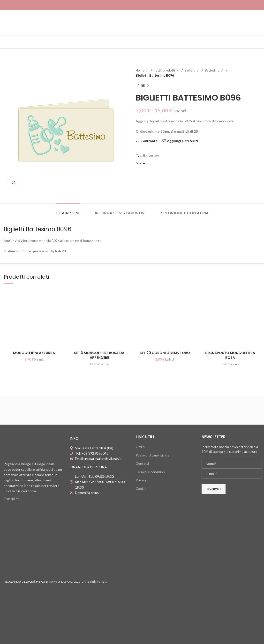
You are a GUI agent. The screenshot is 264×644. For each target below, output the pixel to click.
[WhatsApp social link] (169, 163)
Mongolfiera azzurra (34, 353)
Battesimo (213, 70)
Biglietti (190, 70)
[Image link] (33, 446)
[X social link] (154, 163)
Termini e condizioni (151, 472)
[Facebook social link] (150, 163)
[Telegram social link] (174, 163)
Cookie (141, 488)
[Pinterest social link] (159, 163)
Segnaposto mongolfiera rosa (230, 355)
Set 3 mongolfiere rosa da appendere (99, 355)
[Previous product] (138, 86)
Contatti (142, 463)
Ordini (140, 447)
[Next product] (148, 86)
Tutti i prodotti (165, 70)
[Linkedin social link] (164, 163)
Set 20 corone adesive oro (165, 353)
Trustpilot (11, 499)
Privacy (141, 480)
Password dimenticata (153, 455)
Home (140, 70)
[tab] (68, 211)
